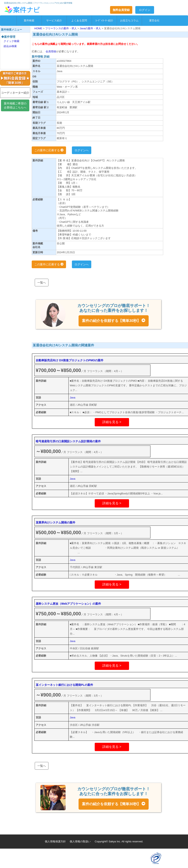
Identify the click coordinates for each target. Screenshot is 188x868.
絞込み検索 (10, 46)
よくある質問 (79, 20)
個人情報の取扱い (80, 841)
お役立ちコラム (129, 20)
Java (73, 398)
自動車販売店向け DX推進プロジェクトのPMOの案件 (70, 360)
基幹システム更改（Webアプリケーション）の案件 (68, 604)
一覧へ (42, 283)
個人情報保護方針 (55, 841)
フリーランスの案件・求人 (61, 28)
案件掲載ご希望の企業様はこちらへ (15, 105)
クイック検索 (12, 41)
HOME (39, 28)
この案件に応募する (49, 150)
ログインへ (82, 150)
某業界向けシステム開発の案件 (56, 522)
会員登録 (50, 51)
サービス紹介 (54, 20)
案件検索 (29, 20)
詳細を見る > (112, 422)
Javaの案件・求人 (91, 28)
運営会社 (154, 20)
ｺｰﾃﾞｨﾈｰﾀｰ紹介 (104, 20)
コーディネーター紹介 (15, 93)
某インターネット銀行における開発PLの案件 (64, 685)
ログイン (145, 10)
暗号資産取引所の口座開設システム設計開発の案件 (68, 441)
